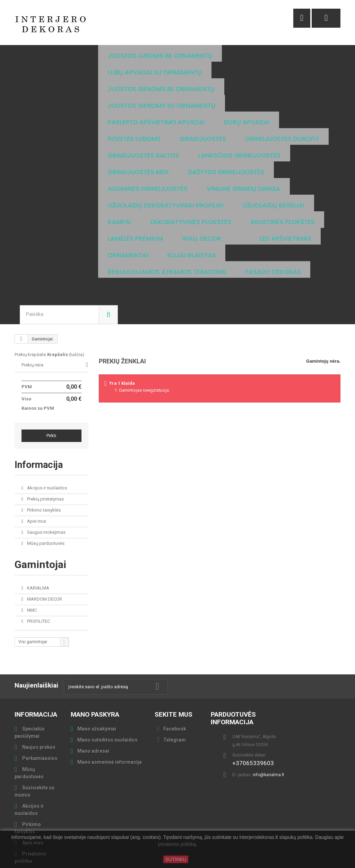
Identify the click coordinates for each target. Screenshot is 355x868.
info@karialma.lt (269, 725)
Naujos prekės (38, 697)
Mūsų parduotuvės (45, 493)
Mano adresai (93, 701)
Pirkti (51, 386)
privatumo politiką (177, 844)
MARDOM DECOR (44, 549)
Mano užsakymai (97, 679)
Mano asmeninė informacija (110, 712)
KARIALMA (38, 538)
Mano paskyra (95, 665)
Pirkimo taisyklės (43, 460)
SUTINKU (176, 859)
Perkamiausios (39, 708)
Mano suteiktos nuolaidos (107, 690)
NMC (31, 560)
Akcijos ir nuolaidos (46, 438)
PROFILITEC (38, 571)
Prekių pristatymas (45, 449)
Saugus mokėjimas (46, 482)
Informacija (42, 414)
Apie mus (36, 471)
